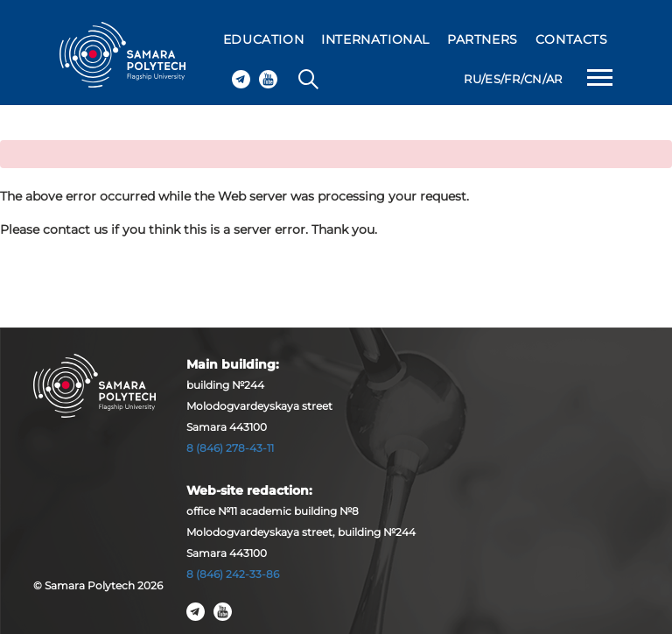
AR (554, 79)
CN (533, 79)
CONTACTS (572, 39)
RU (472, 79)
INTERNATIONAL (375, 39)
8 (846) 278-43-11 (230, 448)
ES (493, 79)
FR (512, 79)
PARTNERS (483, 39)
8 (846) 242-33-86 (233, 574)
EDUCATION (263, 39)
